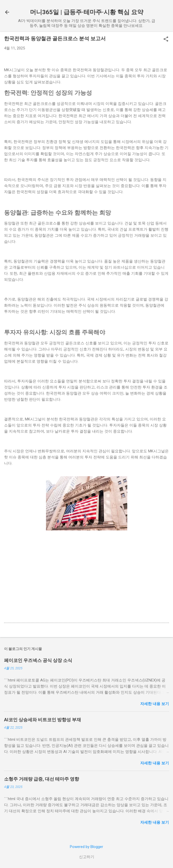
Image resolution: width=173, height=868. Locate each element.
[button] (166, 40)
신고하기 (87, 857)
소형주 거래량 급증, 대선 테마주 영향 (42, 779)
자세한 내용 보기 (155, 704)
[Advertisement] (86, 582)
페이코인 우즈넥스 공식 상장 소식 (38, 660)
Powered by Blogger (86, 847)
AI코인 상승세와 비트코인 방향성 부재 (43, 720)
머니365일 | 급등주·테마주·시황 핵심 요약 (87, 12)
